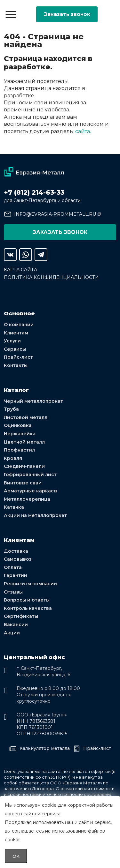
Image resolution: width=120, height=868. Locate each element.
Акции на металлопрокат (35, 515)
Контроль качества (28, 608)
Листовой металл (26, 417)
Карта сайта (20, 270)
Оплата (13, 567)
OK (16, 856)
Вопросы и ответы (27, 600)
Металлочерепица (27, 499)
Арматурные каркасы (31, 491)
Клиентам (16, 333)
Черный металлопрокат (33, 401)
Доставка (16, 551)
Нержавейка (20, 434)
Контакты (16, 365)
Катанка (14, 507)
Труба (11, 409)
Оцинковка (18, 425)
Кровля (13, 458)
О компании (19, 325)
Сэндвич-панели (24, 466)
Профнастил (19, 450)
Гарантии (16, 575)
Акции (12, 633)
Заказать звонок (67, 14)
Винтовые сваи (23, 483)
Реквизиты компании (30, 584)
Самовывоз (18, 559)
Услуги (12, 341)
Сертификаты (21, 616)
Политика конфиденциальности (51, 277)
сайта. (83, 131)
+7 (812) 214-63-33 (34, 192)
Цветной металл (24, 442)
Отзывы (13, 592)
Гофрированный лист (30, 475)
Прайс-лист (18, 357)
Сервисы (15, 349)
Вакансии (16, 625)
